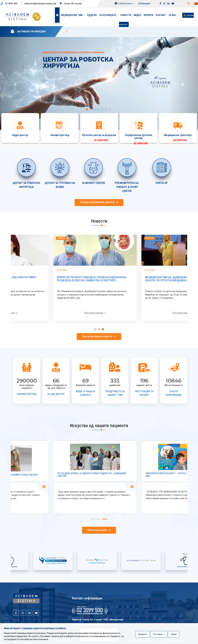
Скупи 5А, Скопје (71, 4)
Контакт (161, 15)
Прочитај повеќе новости (99, 336)
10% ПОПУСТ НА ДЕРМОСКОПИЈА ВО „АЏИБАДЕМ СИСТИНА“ (105, 32)
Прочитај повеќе (55, 313)
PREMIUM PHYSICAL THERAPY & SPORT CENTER (127, 187)
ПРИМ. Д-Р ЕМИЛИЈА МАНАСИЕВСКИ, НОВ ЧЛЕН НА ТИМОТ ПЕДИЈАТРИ (51, 279)
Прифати (143, 634)
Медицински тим (73, 15)
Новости (126, 15)
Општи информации (174, 393)
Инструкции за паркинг (144, 393)
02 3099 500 (9, 4)
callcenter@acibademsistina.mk (39, 4)
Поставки (159, 634)
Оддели (92, 15)
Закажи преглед (27, 394)
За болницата (109, 15)
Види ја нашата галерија (86, 393)
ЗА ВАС (173, 15)
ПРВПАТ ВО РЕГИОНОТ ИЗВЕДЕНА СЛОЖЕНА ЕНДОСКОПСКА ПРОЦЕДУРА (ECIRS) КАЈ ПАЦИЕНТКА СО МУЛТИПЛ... (140, 279)
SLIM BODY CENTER (94, 183)
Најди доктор (56, 394)
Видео (137, 15)
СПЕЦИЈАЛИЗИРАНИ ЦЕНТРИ (99, 202)
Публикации (144, 3)
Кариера (148, 15)
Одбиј (174, 634)
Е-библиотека (124, 3)
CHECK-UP (162, 183)
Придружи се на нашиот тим (115, 393)
